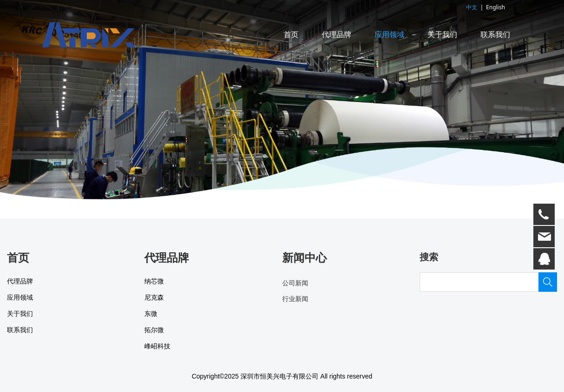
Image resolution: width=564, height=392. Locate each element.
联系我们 (495, 35)
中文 (472, 7)
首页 (291, 35)
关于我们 (442, 35)
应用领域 (389, 35)
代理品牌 (337, 35)
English (496, 7)
